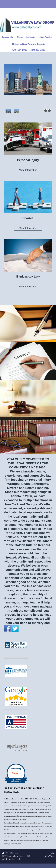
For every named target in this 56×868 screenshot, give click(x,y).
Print (6, 853)
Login (51, 853)
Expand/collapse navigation (28, 4)
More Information (28, 170)
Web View (49, 856)
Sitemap (15, 853)
